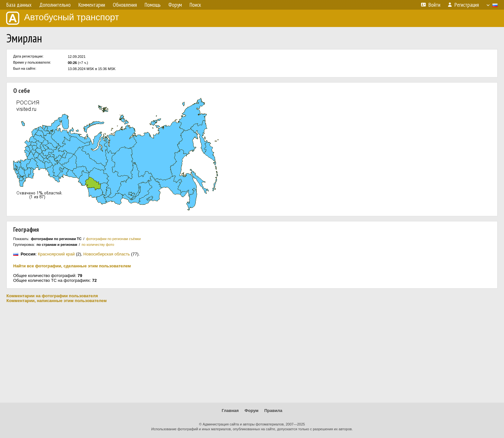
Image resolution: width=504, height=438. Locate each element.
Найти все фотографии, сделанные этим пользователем (72, 266)
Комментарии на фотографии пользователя (52, 296)
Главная (230, 411)
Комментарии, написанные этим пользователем (57, 301)
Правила (273, 411)
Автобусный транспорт (63, 18)
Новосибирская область (107, 254)
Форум (252, 411)
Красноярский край (56, 254)
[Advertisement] (252, 353)
